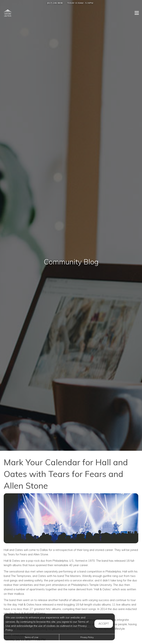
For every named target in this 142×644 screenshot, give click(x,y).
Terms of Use (31, 637)
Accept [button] (104, 624)
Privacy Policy (87, 637)
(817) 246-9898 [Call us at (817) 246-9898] (55, 3)
